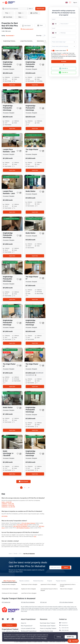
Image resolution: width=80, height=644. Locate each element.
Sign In (75, 2)
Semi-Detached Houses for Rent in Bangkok (49, 590)
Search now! (40, 9)
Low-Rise (34, 13)
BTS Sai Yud (43, 602)
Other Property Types (9, 581)
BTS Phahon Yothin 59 (23, 525)
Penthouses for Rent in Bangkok (10, 593)
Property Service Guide (46, 631)
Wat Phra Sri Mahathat (29, 554)
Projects (50, 581)
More (21, 17)
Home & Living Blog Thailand (48, 628)
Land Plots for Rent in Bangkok (29, 593)
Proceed (64, 62)
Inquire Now (12, 85)
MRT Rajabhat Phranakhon (23, 528)
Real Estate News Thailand (48, 623)
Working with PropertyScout (29, 631)
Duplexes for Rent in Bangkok (28, 589)
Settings (59, 637)
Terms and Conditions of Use (57, 642)
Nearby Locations (24, 581)
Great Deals (8, 17)
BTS (20, 554)
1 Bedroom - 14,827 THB (8, 504)
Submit (66, 567)
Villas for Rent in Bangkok (66, 589)
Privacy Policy (64, 55)
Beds (21, 13)
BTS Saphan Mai (6, 602)
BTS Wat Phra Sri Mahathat (28, 602)
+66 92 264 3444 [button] (65, 628)
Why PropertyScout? (27, 626)
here (35, 536)
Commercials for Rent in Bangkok (10, 589)
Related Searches (38, 581)
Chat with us (64, 68)
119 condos (5, 516)
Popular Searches (61, 581)
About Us (24, 623)
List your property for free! (28, 628)
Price (8, 13)
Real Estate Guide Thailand (48, 626)
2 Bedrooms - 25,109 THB (8, 505)
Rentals (16, 554)
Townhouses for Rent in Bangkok (29, 585)
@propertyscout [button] (65, 625)
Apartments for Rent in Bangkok (48, 585)
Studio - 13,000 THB (7, 502)
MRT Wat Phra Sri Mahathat (20, 526)
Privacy (46, 642)
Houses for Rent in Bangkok (9, 585)
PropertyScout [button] (64, 623)
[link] (45, 639)
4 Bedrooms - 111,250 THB (8, 507)
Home (10, 554)
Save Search (26, 26)
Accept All (70, 637)
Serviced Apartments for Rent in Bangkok (68, 585)
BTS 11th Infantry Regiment (28, 523)
